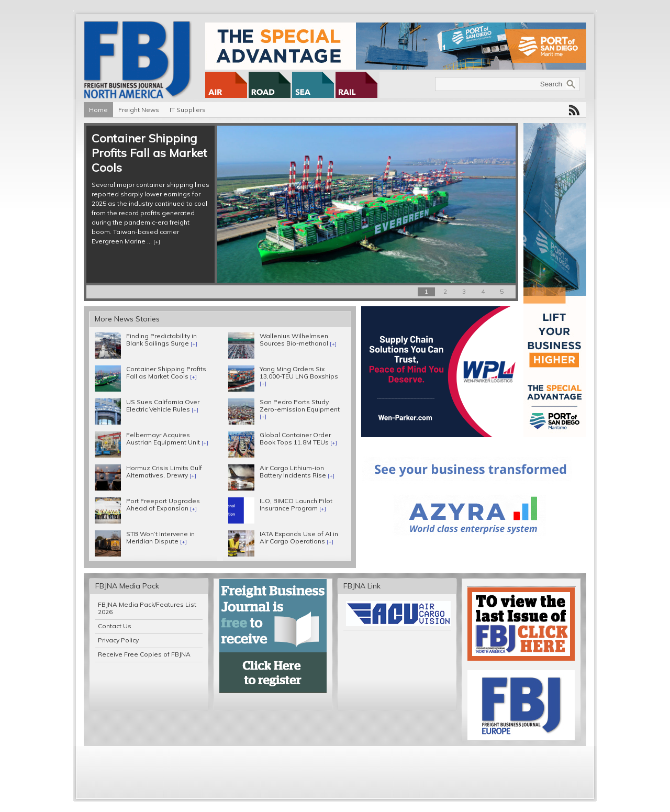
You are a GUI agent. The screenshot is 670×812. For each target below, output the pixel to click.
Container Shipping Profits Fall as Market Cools (149, 153)
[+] (157, 242)
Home (98, 110)
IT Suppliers (188, 110)
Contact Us (115, 626)
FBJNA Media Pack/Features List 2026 (147, 608)
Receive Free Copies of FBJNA (144, 654)
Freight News (139, 110)
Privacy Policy (118, 640)
